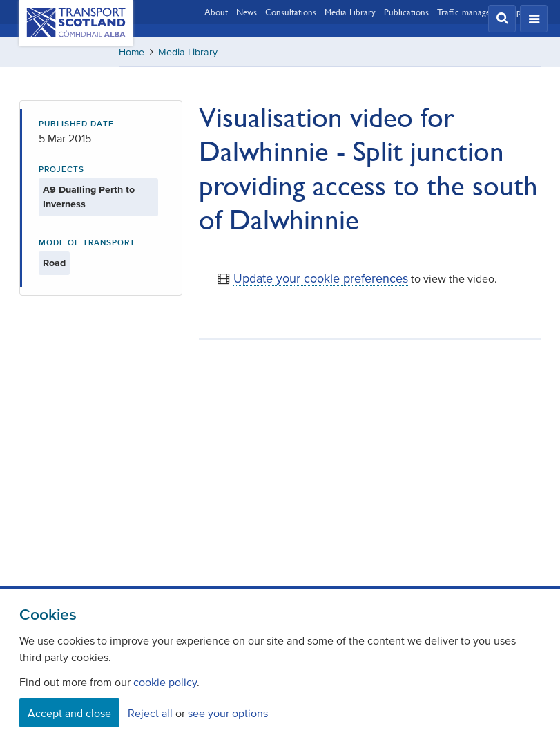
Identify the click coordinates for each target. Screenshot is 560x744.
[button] (502, 19)
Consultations (291, 12)
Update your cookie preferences (321, 278)
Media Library (350, 12)
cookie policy (165, 682)
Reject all (150, 713)
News (247, 12)
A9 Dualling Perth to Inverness (89, 197)
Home (132, 52)
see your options (228, 713)
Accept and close (69, 713)
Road (54, 263)
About (216, 12)
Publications (406, 12)
